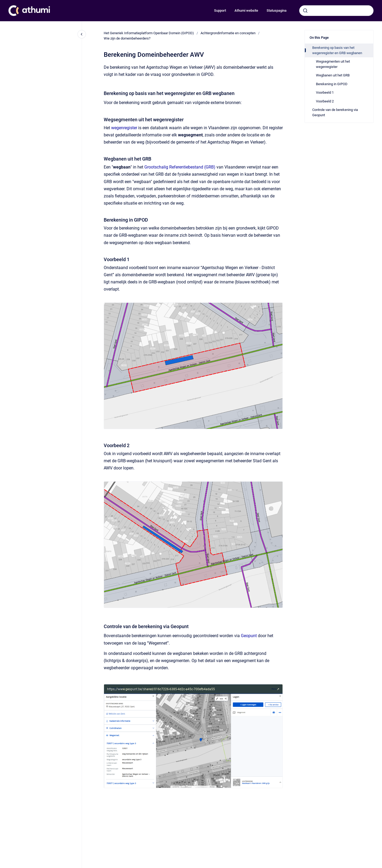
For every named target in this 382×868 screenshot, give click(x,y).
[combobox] (336, 11)
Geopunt (249, 636)
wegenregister (125, 128)
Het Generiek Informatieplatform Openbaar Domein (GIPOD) (149, 33)
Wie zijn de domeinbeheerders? (127, 38)
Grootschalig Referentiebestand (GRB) (180, 167)
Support (220, 10)
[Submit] (305, 11)
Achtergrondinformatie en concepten (228, 33)
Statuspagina (277, 10)
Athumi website (246, 10)
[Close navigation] (82, 34)
